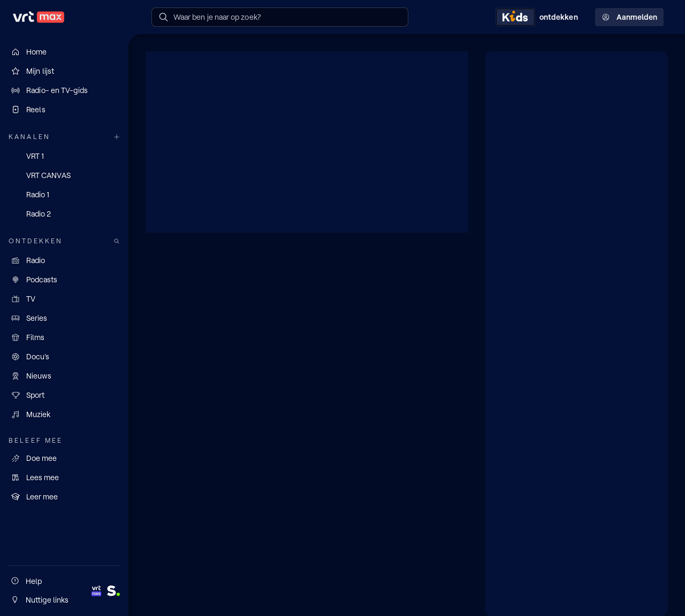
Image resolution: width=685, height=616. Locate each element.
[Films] (64, 337)
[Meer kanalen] (117, 137)
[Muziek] (64, 414)
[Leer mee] (64, 497)
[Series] (64, 318)
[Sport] (64, 395)
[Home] (64, 52)
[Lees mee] (64, 478)
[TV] (64, 299)
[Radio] (64, 260)
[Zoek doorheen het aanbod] (117, 241)
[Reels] (64, 110)
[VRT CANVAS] (64, 175)
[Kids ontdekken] (539, 17)
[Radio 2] (64, 214)
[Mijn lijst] (64, 71)
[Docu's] (64, 357)
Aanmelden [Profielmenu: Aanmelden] (629, 17)
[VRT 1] (64, 156)
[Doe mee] (64, 458)
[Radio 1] (64, 195)
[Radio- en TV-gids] (64, 90)
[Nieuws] (64, 376)
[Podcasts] (64, 280)
